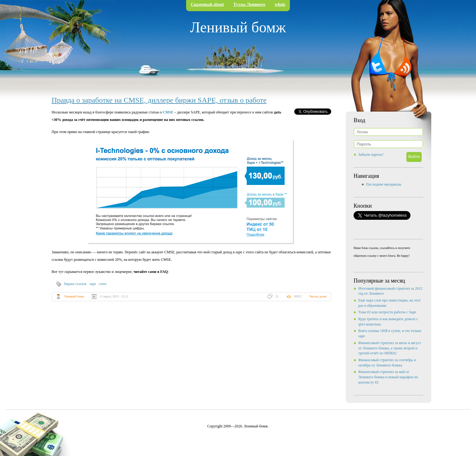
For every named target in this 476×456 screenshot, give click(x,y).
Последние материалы (384, 184)
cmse (103, 284)
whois (280, 5)
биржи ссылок (75, 284)
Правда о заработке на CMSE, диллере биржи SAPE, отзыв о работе (159, 100)
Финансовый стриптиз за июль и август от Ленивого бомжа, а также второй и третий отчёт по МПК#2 (390, 348)
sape (93, 284)
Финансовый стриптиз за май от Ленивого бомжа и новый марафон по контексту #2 (388, 377)
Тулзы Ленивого (249, 5)
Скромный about (207, 5)
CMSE (168, 112)
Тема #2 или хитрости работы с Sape (387, 312)
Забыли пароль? (371, 154)
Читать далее (318, 296)
